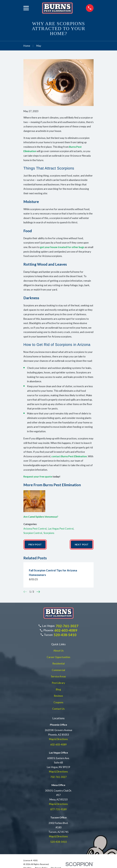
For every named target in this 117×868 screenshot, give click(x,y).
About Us (58, 651)
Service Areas (58, 677)
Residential (58, 664)
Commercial (58, 670)
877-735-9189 (58, 810)
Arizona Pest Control (35, 529)
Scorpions (49, 533)
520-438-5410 (65, 635)
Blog (58, 690)
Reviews (58, 696)
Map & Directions (58, 739)
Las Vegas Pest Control (61, 529)
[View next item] (38, 592)
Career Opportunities (58, 657)
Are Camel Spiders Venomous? (41, 517)
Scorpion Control (33, 533)
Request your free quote (38, 477)
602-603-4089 (66, 631)
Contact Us (58, 709)
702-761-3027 (67, 626)
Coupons (58, 703)
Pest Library (58, 683)
